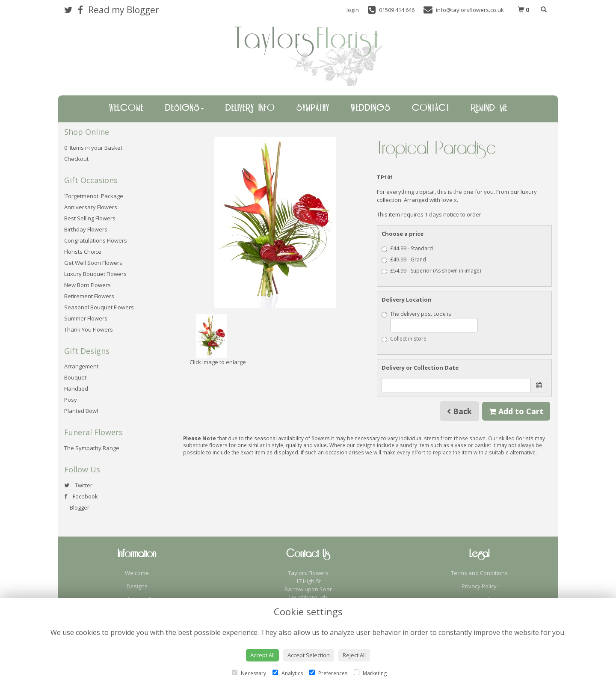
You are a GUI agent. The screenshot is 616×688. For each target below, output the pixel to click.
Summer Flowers (86, 318)
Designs (185, 108)
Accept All (262, 655)
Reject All (354, 655)
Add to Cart (516, 411)
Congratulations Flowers (96, 240)
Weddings (371, 108)
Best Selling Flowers (90, 218)
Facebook (81, 496)
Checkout (76, 159)
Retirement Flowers (89, 296)
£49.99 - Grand (404, 259)
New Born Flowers (87, 285)
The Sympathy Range (92, 448)
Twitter (78, 485)
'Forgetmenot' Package (94, 196)
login (353, 10)
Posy (71, 400)
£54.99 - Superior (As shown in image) (431, 271)
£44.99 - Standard (407, 248)
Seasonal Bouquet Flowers (99, 307)
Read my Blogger (124, 10)
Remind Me (489, 108)
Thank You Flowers (89, 329)
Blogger (77, 507)
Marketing (370, 673)
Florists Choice (83, 252)
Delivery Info (250, 108)
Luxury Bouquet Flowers (95, 274)
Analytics (288, 673)
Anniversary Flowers (91, 207)
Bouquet (75, 377)
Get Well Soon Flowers (93, 263)
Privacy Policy (479, 586)
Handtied (76, 388)
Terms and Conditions (479, 573)
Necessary (249, 673)
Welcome (126, 108)
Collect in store (404, 339)
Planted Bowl (81, 411)
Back (459, 411)
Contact (431, 108)
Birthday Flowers (86, 229)
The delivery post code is (430, 321)
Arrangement (81, 366)
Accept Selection (309, 655)
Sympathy (313, 108)
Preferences (328, 673)
